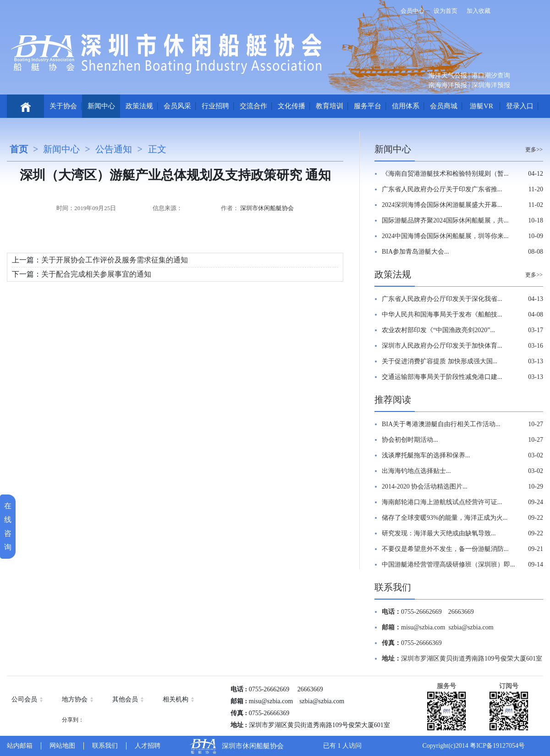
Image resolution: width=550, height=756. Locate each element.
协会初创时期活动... (410, 440)
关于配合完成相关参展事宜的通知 (96, 274)
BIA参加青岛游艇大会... (415, 252)
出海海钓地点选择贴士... (416, 471)
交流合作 (253, 106)
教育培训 (330, 106)
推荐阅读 (393, 400)
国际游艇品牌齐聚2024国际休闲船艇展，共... (445, 220)
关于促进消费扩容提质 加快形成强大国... (440, 361)
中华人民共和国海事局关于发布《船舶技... (442, 314)
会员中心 (412, 11)
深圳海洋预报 (491, 85)
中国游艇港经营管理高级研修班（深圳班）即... (448, 564)
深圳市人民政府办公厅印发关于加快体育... (442, 346)
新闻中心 (101, 106)
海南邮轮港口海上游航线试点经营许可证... (442, 502)
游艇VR (481, 106)
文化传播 (291, 106)
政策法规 (139, 106)
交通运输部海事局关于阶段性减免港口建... (442, 377)
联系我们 (393, 587)
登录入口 (520, 106)
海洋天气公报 (448, 75)
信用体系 (406, 106)
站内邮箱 (20, 746)
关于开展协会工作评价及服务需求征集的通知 (115, 260)
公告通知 (114, 149)
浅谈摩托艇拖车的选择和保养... (426, 455)
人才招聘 (148, 746)
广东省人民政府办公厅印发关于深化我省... (442, 299)
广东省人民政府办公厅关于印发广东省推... (442, 189)
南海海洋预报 (448, 85)
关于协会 (63, 106)
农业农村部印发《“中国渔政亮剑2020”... (438, 330)
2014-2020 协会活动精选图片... (425, 486)
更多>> (534, 150)
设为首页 (445, 11)
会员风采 (177, 106)
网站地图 (62, 746)
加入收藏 (478, 11)
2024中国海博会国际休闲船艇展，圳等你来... (445, 236)
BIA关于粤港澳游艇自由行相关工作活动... (441, 424)
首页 (19, 149)
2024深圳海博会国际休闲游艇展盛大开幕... (442, 205)
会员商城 (444, 106)
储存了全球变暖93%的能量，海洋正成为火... (445, 518)
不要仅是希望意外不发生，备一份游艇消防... (445, 549)
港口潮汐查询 (491, 75)
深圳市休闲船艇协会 (267, 208)
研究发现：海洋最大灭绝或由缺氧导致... (439, 533)
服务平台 (368, 106)
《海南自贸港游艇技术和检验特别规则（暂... (445, 174)
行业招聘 (215, 106)
